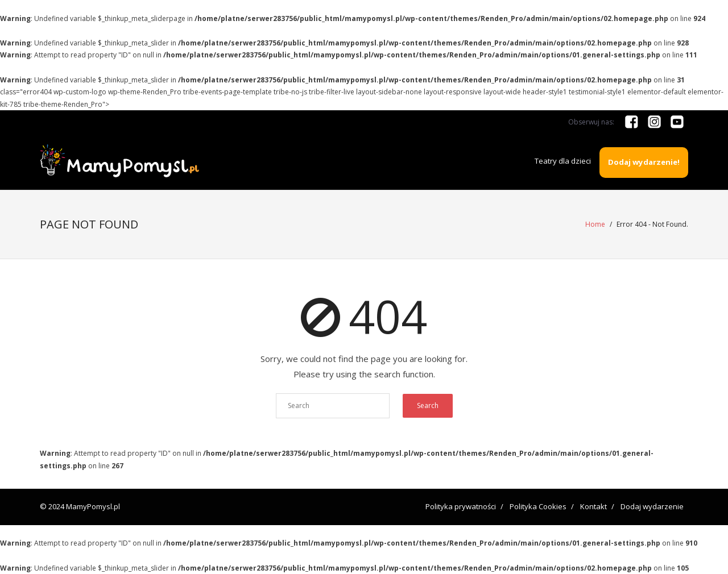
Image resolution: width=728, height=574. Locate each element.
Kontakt (593, 506)
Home (595, 224)
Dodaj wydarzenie (652, 506)
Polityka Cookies (538, 506)
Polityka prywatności (461, 506)
